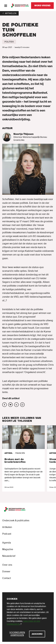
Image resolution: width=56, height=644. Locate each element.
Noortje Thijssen (23, 134)
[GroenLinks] (20, 6)
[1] (9, 13)
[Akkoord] (37, 634)
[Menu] (6, 6)
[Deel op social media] (4, 405)
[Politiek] (9, 42)
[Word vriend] (42, 6)
